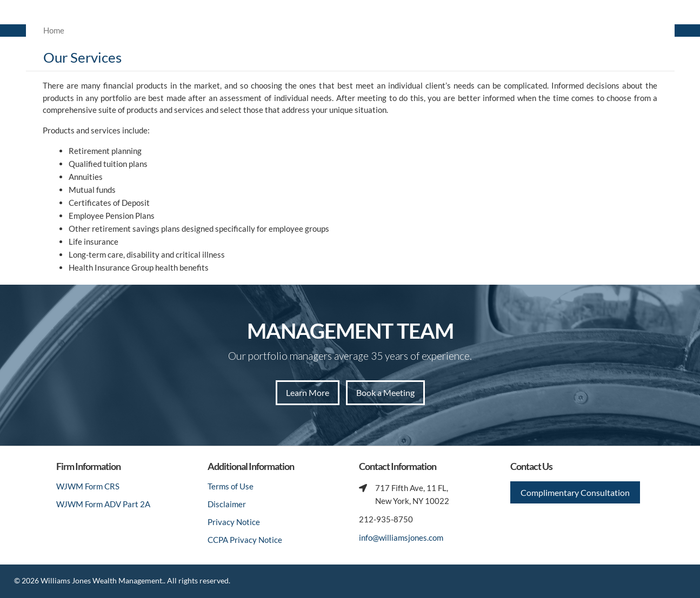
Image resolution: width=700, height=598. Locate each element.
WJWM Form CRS (88, 486)
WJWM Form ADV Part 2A (103, 504)
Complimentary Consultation (575, 492)
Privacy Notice (234, 522)
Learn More (308, 392)
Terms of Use (231, 486)
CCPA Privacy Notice (245, 540)
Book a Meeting (385, 392)
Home (54, 30)
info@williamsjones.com (401, 537)
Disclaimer (227, 504)
